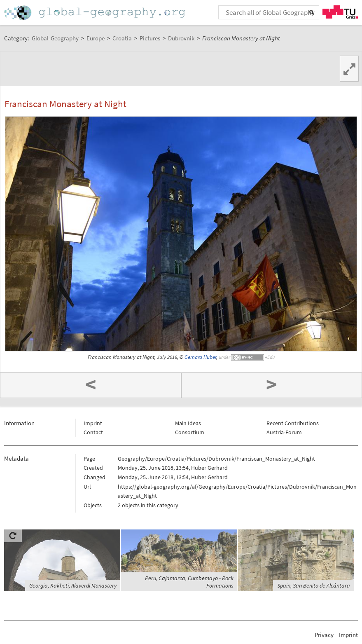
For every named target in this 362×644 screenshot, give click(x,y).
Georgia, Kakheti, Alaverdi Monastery (73, 585)
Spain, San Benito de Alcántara (314, 585)
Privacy (324, 635)
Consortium (190, 432)
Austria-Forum (284, 432)
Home (96, 13)
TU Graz (340, 12)
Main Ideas (188, 423)
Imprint (93, 423)
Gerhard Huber (200, 357)
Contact (93, 432)
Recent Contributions (293, 423)
